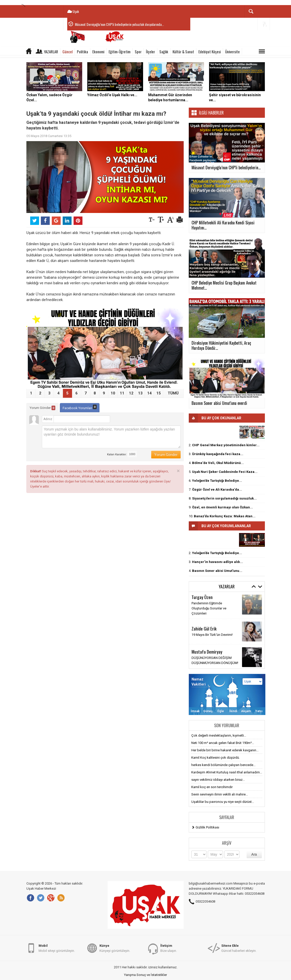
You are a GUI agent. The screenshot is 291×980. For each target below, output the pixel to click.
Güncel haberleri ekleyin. (239, 948)
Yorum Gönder (42, 408)
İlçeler (150, 52)
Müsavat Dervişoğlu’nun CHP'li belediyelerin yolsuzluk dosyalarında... (119, 24)
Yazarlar (51, 52)
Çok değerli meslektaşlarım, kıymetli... (219, 735)
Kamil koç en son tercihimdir (212, 787)
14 (149, 393)
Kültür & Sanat (183, 52)
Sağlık (164, 52)
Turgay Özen (202, 597)
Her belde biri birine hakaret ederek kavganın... (225, 750)
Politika (82, 52)
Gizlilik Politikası (207, 827)
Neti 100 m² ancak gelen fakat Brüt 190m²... (223, 743)
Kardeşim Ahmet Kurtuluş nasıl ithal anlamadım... (227, 772)
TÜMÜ (173, 393)
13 (140, 393)
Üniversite (232, 52)
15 (159, 393)
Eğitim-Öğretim (119, 52)
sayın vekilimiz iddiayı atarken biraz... (218, 780)
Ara (254, 854)
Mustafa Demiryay (207, 652)
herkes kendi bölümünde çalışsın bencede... (223, 765)
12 (131, 393)
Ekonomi (98, 52)
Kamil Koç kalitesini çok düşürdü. (216, 758)
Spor (138, 52)
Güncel (67, 52)
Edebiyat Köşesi (210, 52)
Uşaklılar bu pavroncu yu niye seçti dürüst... (223, 802)
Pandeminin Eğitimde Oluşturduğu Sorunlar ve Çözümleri (209, 608)
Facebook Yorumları (80, 407)
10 (113, 393)
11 (122, 393)
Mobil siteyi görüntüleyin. (57, 948)
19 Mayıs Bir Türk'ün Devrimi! (212, 635)
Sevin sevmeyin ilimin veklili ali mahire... (220, 794)
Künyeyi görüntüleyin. (115, 948)
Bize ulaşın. (169, 948)
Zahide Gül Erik (204, 628)
